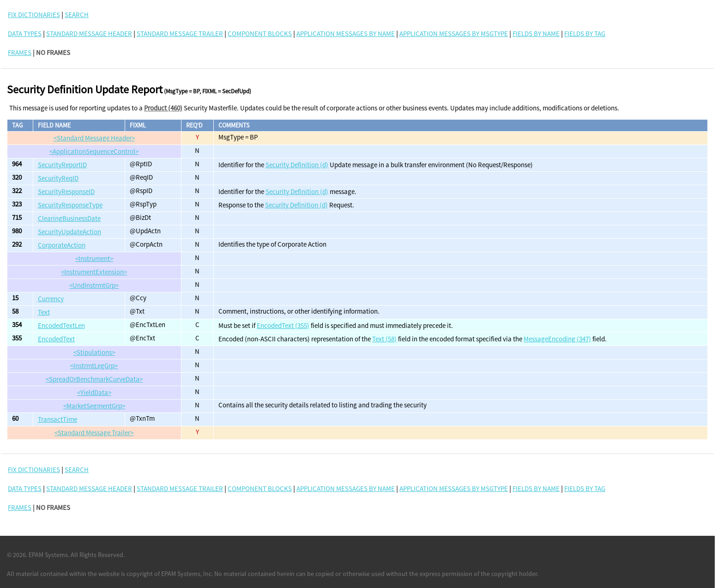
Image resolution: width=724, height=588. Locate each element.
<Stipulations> (94, 352)
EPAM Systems (48, 555)
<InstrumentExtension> (94, 272)
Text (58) (384, 339)
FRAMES (20, 52)
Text (44, 312)
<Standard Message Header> (94, 138)
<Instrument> (94, 258)
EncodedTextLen (61, 325)
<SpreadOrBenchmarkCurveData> (94, 379)
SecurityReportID (62, 165)
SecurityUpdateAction (69, 232)
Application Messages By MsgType (454, 33)
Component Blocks (260, 33)
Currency (51, 299)
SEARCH (77, 15)
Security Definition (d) (297, 165)
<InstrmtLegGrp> (94, 366)
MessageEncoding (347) (557, 339)
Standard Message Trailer (180, 33)
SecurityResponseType (70, 205)
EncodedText (56, 339)
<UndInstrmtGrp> (94, 285)
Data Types (25, 33)
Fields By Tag (585, 33)
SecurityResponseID (66, 191)
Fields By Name (536, 33)
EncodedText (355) (283, 325)
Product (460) (163, 108)
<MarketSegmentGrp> (94, 406)
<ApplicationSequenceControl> (94, 151)
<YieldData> (94, 392)
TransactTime (57, 419)
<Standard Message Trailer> (94, 433)
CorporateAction (62, 245)
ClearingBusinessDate (69, 218)
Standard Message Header (89, 33)
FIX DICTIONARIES (34, 15)
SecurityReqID (58, 178)
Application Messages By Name (346, 33)
